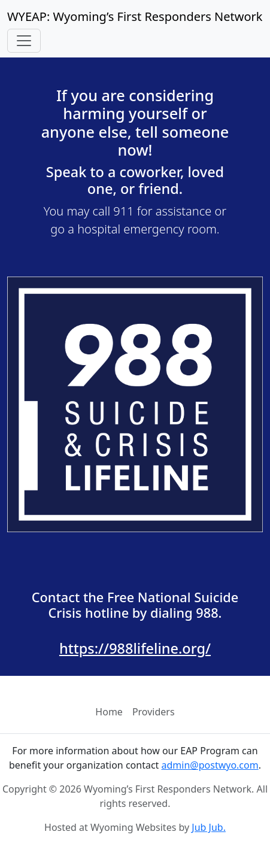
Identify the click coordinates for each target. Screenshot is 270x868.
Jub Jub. (209, 827)
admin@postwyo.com (210, 765)
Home (109, 712)
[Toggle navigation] (24, 41)
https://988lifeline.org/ (135, 648)
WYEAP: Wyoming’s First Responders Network (135, 16)
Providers (154, 712)
